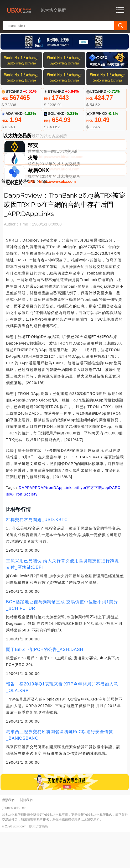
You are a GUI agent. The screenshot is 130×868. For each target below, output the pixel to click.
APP (34, 524)
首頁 (6, 217)
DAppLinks (64, 524)
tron (50, 524)
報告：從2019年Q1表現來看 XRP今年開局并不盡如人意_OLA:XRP (62, 723)
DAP (42, 524)
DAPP (24, 524)
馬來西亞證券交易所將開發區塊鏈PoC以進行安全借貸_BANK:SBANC (60, 771)
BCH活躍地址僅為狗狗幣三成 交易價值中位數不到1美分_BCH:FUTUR (62, 641)
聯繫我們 (8, 836)
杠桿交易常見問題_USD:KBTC (37, 556)
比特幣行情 (25, 217)
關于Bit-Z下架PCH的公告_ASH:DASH (45, 686)
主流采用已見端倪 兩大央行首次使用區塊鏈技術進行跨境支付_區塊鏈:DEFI (63, 600)
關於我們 (26, 836)
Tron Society (26, 530)
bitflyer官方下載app (91, 524)
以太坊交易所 (39, 862)
